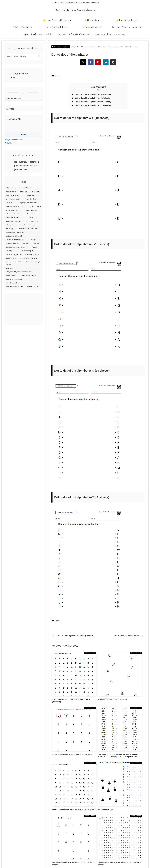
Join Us (8, 143)
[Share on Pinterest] (98, 62)
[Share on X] (83, 62)
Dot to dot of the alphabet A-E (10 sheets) (94, 95)
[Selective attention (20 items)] (15, 214)
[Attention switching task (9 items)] (23, 236)
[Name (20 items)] (38, 207)
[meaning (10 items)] (11, 229)
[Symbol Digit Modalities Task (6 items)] (18, 247)
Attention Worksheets (61, 47)
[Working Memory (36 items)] (33, 199)
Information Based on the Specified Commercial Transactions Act (20, 849)
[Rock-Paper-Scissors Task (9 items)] (17, 240)
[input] (23, 56)
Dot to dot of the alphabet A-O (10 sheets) (94, 102)
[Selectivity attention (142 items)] (32, 188)
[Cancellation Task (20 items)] (33, 210)
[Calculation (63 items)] (25, 192)
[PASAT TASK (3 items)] (13, 276)
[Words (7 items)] (27, 244)
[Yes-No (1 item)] (38, 287)
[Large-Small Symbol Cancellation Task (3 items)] (23, 272)
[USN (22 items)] (24, 207)
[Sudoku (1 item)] (29, 287)
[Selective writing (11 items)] (34, 221)
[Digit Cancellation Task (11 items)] (15, 221)
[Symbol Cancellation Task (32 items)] (30, 203)
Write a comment (98, 795)
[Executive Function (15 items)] (16, 218)
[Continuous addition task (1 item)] (15, 287)
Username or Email (14, 99)
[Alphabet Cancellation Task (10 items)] (23, 233)
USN (121, 47)
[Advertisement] (23, 309)
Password (10, 109)
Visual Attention (131, 47)
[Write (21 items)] (31, 207)
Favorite (56, 76)
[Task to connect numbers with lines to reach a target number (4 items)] (23, 263)
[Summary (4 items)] (23, 268)
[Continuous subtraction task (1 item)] (23, 283)
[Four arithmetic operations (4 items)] (31, 258)
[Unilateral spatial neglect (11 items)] (30, 225)
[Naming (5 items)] (12, 251)
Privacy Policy (10, 828)
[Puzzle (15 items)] (35, 218)
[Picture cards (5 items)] (12, 258)
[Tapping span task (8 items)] (13, 244)
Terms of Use (10, 834)
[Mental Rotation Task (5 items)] (33, 255)
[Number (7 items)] (37, 244)
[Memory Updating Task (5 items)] (14, 255)
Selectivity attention (89, 47)
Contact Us (9, 840)
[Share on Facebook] (90, 62)
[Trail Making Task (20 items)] (14, 210)
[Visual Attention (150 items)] (14, 188)
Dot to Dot (75, 47)
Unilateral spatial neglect (108, 47)
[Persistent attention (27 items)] (13, 207)
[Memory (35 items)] (11, 203)
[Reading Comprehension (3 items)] (23, 279)
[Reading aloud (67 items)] (12, 192)
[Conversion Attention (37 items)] (15, 199)
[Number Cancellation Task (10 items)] (30, 229)
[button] (114, 62)
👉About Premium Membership (18, 816)
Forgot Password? (13, 139)
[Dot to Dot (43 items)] (36, 192)
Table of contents (98, 87)
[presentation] (23, 126)
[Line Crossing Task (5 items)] (31, 251)
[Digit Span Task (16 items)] (33, 214)
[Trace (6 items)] (36, 247)
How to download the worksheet (19, 822)
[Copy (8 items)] (36, 240)
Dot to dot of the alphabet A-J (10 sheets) (93, 99)
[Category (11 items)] (12, 225)
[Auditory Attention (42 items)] (15, 196)
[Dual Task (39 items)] (34, 196)
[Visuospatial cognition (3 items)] (31, 276)
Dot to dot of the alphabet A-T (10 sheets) (94, 106)
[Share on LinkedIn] (106, 62)
